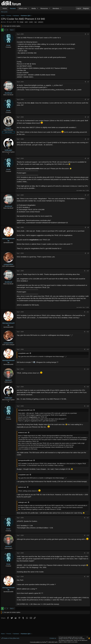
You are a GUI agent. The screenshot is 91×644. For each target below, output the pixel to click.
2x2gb (21, 22)
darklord (8, 380)
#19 (88, 553)
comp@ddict (8, 264)
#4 (88, 117)
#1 (88, 34)
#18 (88, 535)
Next (12, 30)
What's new (23, 8)
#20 (88, 577)
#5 (88, 139)
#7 (88, 195)
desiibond (8, 93)
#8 (88, 227)
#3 (88, 99)
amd (26, 22)
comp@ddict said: (24, 353)
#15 (88, 387)
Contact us (53, 638)
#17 (88, 518)
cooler (31, 22)
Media (34, 8)
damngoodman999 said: (25, 410)
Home (5, 8)
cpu (36, 22)
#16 (88, 406)
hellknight (8, 150)
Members (56, 8)
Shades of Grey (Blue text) (10, 638)
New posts (4, 12)
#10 (88, 271)
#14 (88, 369)
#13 (88, 349)
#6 (88, 158)
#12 (88, 332)
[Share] (85, 34)
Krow (4, 22)
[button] (28, 8)
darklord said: (22, 487)
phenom (41, 22)
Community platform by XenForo (45, 642)
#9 (88, 253)
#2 (88, 82)
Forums (13, 8)
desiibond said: (23, 433)
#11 (88, 312)
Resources (44, 8)
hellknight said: (23, 502)
